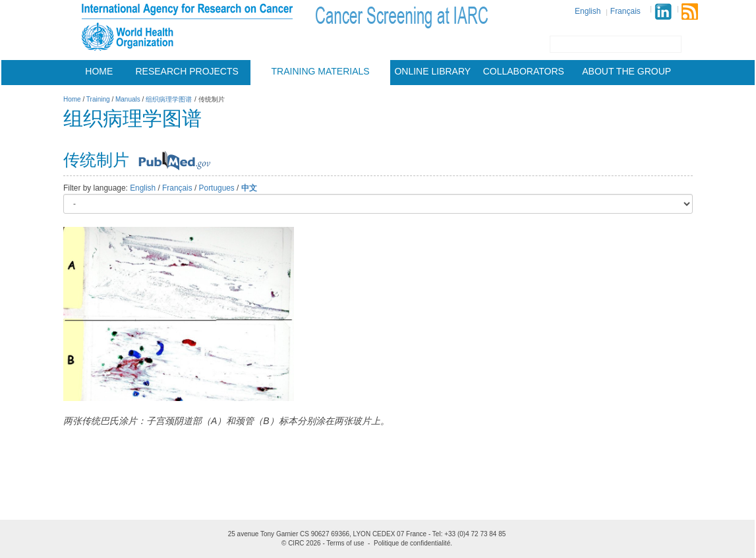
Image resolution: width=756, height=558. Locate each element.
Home (99, 71)
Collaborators (524, 71)
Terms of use (345, 543)
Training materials (321, 71)
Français (625, 11)
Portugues (217, 188)
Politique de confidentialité (412, 543)
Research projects (187, 71)
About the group (626, 71)
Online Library (432, 71)
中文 (249, 188)
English (588, 11)
